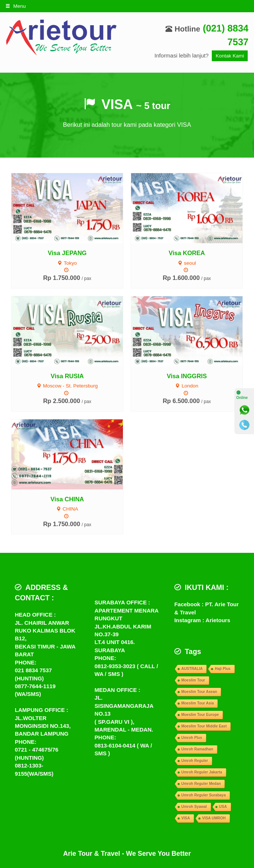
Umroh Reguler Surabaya (204, 795)
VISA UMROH (214, 818)
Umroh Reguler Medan (201, 784)
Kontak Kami (230, 56)
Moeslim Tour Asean (199, 692)
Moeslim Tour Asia (198, 703)
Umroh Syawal (194, 807)
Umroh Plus (192, 738)
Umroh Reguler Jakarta (202, 772)
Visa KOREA (187, 253)
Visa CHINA (67, 499)
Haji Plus (223, 669)
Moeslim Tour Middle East (204, 726)
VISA (186, 818)
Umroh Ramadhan (197, 749)
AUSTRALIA (192, 669)
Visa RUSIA (67, 376)
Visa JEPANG (67, 253)
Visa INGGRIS (187, 376)
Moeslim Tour (193, 680)
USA (223, 807)
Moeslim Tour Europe (200, 715)
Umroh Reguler (195, 761)
